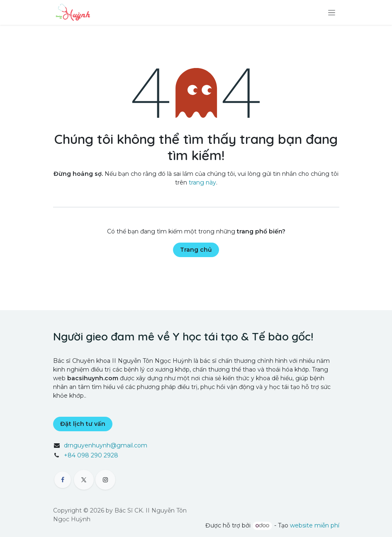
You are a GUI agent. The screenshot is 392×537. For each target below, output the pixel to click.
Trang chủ (196, 250)
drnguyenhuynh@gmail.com (106, 445)
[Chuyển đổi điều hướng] (332, 12)
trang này (202, 182)
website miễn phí (315, 525)
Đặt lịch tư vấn (83, 424)
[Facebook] (63, 480)
